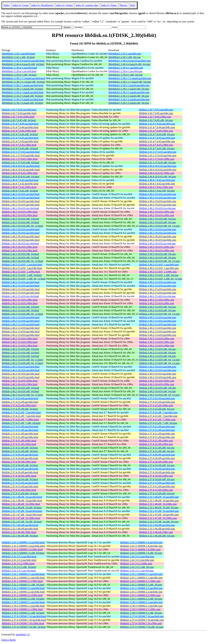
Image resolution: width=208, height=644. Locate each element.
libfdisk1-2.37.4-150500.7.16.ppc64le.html (24, 620)
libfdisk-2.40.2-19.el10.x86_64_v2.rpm (159, 226)
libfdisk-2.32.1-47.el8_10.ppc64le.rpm (159, 515)
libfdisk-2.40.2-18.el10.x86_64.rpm (157, 254)
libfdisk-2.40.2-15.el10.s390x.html (20, 300)
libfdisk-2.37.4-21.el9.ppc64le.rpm (157, 434)
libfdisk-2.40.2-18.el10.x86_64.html (20, 254)
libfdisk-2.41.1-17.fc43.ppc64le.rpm (158, 155)
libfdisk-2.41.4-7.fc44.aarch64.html (20, 124)
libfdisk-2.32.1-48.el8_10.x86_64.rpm (159, 508)
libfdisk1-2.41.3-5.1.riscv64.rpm (137, 571)
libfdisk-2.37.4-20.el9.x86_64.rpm (157, 465)
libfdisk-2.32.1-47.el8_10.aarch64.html (22, 511)
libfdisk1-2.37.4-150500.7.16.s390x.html (23, 623)
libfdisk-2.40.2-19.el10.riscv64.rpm (157, 208)
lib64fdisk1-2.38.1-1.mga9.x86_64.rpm (129, 89)
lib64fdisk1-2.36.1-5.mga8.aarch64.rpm (129, 99)
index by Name (109, 5)
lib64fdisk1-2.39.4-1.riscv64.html (19, 71)
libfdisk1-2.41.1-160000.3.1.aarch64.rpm (141, 574)
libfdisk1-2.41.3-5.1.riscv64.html (19, 571)
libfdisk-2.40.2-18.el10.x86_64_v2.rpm (159, 261)
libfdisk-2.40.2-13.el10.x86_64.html (20, 349)
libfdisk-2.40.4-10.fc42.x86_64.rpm (157, 177)
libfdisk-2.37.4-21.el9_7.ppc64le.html (21, 416)
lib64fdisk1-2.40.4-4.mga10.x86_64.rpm (129, 64)
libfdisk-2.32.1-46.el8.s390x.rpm (156, 532)
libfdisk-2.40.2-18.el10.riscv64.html (20, 244)
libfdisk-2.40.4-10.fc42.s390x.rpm (157, 173)
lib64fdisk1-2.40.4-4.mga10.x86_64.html (23, 64)
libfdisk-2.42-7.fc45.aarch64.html (19, 110)
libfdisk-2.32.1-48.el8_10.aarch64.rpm (159, 497)
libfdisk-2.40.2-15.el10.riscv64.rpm (157, 296)
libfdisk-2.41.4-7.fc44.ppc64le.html (20, 127)
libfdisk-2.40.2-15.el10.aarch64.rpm (158, 282)
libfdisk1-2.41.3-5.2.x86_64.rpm (137, 567)
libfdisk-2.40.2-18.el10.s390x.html (20, 247)
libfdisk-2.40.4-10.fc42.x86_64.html (20, 177)
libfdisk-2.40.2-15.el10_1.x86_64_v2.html (24, 279)
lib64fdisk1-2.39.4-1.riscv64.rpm (125, 71)
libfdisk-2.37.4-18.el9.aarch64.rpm (157, 469)
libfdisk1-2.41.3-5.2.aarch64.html (19, 557)
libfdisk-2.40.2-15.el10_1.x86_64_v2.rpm (161, 279)
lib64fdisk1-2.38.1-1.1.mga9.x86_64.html (23, 82)
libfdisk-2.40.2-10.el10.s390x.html (20, 381)
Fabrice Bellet (9, 640)
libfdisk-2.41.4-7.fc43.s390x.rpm (156, 145)
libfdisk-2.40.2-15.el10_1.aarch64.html (22, 265)
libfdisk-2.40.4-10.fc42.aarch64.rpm (158, 166)
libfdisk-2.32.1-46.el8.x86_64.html (20, 536)
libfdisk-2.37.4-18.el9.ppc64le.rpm (157, 472)
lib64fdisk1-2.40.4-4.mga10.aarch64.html (23, 61)
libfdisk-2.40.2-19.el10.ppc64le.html (21, 201)
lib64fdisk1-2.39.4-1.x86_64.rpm (125, 75)
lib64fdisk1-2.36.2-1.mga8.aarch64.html (23, 92)
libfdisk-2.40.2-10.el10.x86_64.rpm (157, 388)
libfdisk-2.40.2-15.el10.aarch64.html (21, 282)
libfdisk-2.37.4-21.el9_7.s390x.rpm (157, 420)
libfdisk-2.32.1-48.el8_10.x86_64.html (22, 508)
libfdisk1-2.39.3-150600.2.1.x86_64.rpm (141, 613)
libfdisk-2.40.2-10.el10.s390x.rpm (157, 381)
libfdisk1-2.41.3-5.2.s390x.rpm (136, 564)
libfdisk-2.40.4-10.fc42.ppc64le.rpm (158, 170)
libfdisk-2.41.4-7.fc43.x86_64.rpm (157, 148)
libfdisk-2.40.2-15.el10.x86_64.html (20, 307)
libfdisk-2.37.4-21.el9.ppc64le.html (20, 434)
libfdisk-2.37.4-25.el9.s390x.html (19, 405)
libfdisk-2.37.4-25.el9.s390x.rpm (156, 405)
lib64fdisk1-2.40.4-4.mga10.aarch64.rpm (130, 61)
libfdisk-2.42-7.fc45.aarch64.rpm (156, 110)
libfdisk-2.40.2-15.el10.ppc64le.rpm (158, 289)
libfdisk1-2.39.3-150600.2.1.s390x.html (22, 609)
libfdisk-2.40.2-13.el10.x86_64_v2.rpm (159, 360)
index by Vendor (64, 5)
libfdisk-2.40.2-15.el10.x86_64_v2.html (22, 314)
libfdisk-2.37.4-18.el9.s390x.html (19, 476)
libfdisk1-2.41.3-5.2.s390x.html (18, 564)
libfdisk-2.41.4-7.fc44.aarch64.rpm (157, 124)
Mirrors (123, 5)
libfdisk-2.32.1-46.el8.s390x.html (19, 532)
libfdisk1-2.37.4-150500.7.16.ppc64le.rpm (142, 620)
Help (133, 5)
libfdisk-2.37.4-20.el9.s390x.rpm (156, 462)
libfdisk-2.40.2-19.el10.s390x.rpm (157, 212)
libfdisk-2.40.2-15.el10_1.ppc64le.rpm (159, 268)
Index (7, 5)
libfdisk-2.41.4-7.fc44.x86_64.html (20, 134)
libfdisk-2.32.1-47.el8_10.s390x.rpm (158, 518)
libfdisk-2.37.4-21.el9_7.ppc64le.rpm (158, 416)
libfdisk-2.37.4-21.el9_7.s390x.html (20, 420)
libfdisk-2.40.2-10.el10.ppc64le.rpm (158, 374)
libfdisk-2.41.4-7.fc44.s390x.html (19, 131)
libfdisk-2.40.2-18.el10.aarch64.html (21, 229)
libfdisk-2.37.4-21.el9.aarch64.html (20, 427)
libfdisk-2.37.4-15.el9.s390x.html (19, 490)
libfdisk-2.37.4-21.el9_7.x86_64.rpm (158, 423)
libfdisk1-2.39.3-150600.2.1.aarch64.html (23, 602)
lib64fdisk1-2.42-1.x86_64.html (18, 57)
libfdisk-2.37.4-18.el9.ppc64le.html (20, 472)
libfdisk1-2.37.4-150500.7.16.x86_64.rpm (142, 627)
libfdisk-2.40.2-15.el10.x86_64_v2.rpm (159, 314)
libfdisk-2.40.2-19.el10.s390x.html (20, 212)
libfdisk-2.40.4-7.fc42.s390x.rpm (156, 187)
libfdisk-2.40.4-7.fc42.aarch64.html (20, 180)
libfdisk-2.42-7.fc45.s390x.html (18, 117)
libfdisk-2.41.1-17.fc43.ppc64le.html (21, 155)
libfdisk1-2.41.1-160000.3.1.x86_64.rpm (141, 585)
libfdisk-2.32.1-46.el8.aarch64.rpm (157, 525)
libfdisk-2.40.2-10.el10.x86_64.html (20, 388)
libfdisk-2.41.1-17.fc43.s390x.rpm (157, 159)
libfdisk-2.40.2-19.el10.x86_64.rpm (157, 219)
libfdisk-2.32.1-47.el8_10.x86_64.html (22, 522)
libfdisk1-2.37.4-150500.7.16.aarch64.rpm (142, 616)
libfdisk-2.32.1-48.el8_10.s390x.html (21, 504)
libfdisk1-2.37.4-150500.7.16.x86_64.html (24, 627)
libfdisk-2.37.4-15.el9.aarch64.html (20, 483)
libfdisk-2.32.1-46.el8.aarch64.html (20, 525)
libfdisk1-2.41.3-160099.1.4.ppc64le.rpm (141, 546)
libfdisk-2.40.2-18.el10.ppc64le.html (21, 236)
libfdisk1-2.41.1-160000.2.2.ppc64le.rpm (141, 592)
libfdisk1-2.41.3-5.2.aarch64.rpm (137, 557)
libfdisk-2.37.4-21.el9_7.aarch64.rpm (158, 413)
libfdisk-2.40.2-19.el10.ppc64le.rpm (158, 201)
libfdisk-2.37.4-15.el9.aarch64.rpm (157, 483)
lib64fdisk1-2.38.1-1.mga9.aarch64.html (23, 85)
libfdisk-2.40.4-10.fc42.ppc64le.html (21, 170)
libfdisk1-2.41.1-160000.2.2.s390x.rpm (140, 595)
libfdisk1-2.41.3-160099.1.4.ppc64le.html (23, 546)
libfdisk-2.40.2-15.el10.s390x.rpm (157, 300)
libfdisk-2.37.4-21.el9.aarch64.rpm (157, 427)
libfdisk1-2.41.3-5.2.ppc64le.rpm (137, 560)
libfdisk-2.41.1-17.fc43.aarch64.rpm (158, 152)
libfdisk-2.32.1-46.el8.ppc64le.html (20, 529)
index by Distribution (42, 5)
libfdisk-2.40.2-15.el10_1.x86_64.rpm (159, 275)
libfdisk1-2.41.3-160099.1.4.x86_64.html (23, 553)
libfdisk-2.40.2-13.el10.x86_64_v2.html (22, 360)
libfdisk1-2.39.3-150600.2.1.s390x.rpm (140, 609)
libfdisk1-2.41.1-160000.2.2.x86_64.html (23, 599)
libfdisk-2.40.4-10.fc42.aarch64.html (21, 166)
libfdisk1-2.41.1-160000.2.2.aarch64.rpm (141, 588)
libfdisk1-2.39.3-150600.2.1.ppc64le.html (23, 606)
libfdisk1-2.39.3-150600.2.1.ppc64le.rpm (141, 606)
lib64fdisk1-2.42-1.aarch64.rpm (125, 54)
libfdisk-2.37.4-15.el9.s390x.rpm (156, 490)
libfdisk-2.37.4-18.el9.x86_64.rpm (157, 479)
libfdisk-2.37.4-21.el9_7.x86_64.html (21, 423)
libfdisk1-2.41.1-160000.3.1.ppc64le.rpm (141, 578)
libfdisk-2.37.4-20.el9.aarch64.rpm (157, 455)
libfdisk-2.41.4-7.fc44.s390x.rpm (156, 131)
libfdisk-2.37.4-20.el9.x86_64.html (20, 465)
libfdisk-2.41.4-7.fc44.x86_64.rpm (157, 134)
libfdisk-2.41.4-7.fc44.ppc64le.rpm (157, 127)
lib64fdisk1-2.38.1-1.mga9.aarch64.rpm (129, 85)
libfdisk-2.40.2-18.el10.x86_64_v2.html (22, 261)
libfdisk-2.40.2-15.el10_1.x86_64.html (22, 275)
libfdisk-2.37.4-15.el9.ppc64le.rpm (157, 486)
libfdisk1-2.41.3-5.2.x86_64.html (19, 567)
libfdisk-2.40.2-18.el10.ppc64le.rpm (158, 236)
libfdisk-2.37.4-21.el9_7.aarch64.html (21, 413)
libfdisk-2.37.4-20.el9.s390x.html (19, 462)
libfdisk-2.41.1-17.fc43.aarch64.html (21, 152)
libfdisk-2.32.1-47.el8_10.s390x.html (21, 518)
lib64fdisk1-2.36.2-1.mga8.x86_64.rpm (129, 96)
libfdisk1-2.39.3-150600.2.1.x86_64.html (23, 613)
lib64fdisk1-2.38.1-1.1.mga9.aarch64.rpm (130, 78)
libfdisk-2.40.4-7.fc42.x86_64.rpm (157, 191)
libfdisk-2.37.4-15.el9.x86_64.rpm (157, 493)
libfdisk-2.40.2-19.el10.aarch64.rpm (158, 194)
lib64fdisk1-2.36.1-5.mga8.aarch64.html (23, 99)
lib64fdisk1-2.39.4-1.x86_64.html (19, 75)
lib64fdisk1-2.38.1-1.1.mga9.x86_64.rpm (130, 82)
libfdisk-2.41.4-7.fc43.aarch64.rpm (157, 138)
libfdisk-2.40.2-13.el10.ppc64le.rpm (158, 328)
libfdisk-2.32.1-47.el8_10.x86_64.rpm (159, 522)
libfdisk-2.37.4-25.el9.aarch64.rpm (157, 398)
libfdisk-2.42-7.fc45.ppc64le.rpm (156, 113)
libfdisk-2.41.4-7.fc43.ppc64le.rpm (157, 141)
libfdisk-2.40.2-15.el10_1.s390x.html (21, 272)
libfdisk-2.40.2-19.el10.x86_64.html (20, 219)
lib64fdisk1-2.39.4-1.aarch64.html (19, 68)
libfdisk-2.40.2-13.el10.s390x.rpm (157, 339)
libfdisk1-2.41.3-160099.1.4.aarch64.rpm (141, 542)
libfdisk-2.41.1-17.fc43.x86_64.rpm (157, 163)
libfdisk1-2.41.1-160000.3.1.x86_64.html (23, 585)
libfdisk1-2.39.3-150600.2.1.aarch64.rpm (141, 602)
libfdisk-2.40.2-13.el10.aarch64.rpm (158, 317)
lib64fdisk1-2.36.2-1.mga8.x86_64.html (22, 96)
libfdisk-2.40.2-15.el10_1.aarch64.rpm (159, 265)
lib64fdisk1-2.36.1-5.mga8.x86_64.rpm (129, 103)
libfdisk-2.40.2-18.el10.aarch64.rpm (158, 229)
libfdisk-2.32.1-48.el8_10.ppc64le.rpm (159, 501)
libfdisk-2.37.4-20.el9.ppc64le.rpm (157, 458)
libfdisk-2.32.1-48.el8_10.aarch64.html (22, 497)
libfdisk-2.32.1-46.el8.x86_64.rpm (157, 536)
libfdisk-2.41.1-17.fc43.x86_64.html (20, 163)
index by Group (20, 5)
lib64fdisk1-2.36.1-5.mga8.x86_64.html (22, 103)
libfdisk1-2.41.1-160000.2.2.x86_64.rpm (141, 599)
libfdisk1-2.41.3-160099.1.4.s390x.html (22, 549)
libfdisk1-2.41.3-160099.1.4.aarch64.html (23, 542)
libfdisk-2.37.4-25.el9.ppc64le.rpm (157, 402)
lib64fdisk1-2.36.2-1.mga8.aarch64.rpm (129, 92)
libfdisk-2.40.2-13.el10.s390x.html (20, 339)
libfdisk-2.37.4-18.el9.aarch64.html (20, 469)
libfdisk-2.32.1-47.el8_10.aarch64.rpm (159, 511)
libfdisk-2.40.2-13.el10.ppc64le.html (21, 328)
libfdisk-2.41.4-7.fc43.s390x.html (19, 145)
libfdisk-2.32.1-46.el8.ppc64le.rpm (157, 529)
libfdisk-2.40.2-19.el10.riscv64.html (20, 208)
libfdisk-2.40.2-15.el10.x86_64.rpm (157, 307)
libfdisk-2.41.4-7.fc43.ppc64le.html (20, 141)
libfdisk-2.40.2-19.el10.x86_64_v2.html (22, 226)
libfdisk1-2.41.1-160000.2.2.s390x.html (22, 595)
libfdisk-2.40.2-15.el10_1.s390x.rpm (158, 272)
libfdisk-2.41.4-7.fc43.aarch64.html (20, 138)
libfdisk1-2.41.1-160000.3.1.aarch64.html (23, 574)
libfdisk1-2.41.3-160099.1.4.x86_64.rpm (141, 553)
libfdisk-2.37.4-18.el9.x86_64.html (20, 479)
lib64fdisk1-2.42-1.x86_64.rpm (124, 57)
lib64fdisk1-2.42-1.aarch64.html (18, 54)
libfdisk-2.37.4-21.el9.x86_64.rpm (157, 448)
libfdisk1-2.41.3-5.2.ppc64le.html (19, 560)
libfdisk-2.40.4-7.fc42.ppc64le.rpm (157, 184)
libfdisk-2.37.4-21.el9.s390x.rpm (156, 441)
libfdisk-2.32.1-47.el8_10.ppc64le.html (22, 515)
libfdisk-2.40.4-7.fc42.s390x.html (19, 187)
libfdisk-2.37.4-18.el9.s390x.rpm (156, 476)
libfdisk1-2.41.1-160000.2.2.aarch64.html (23, 588)
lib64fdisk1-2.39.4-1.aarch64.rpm (126, 68)
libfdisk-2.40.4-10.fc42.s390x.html (20, 173)
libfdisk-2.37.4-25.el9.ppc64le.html (20, 402)
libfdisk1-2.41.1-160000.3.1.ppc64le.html (23, 578)
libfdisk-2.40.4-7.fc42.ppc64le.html (20, 184)
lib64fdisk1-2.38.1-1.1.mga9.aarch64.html (24, 78)
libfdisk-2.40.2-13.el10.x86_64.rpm (157, 349)
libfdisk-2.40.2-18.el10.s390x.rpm (157, 247)
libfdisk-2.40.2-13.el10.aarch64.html (21, 317)
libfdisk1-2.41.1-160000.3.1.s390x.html (22, 581)
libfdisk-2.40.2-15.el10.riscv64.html (20, 296)
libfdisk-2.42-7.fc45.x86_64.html (19, 120)
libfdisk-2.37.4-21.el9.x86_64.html (20, 448)
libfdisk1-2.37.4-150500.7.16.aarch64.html (24, 616)
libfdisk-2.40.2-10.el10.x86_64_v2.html (22, 395)
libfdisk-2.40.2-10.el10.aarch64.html (21, 367)
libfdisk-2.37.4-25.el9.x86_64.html (20, 409)
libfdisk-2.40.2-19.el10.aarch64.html (21, 194)
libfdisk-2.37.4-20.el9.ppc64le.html (20, 458)
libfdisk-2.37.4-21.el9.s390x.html (19, 441)
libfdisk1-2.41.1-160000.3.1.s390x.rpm (140, 581)
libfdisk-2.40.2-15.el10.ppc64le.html (21, 289)
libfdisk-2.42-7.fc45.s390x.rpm (155, 117)
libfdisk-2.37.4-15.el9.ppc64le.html (20, 486)
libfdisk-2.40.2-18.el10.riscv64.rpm (157, 244)
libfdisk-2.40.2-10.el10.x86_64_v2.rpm (159, 395)
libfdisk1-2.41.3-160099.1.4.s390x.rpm (140, 549)
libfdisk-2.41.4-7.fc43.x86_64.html (20, 148)
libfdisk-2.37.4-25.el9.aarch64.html (20, 398)
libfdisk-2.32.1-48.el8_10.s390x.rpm (158, 504)
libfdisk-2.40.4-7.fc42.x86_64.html (20, 191)
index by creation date (87, 5)
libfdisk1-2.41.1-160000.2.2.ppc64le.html (23, 592)
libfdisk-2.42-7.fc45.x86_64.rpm (156, 120)
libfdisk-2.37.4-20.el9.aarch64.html (20, 455)
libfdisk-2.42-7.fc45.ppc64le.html (19, 113)
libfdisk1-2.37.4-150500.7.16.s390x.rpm (141, 623)
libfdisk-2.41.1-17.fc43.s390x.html (20, 159)
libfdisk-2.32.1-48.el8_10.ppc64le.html (22, 501)
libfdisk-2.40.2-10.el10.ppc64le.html (21, 374)
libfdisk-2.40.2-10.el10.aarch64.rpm (158, 367)
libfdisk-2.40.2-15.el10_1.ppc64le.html (22, 268)
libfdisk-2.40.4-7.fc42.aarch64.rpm (157, 180)
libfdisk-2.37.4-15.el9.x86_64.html (20, 493)
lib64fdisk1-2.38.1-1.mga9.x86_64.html (22, 89)
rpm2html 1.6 (23, 634)
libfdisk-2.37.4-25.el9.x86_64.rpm (157, 409)
